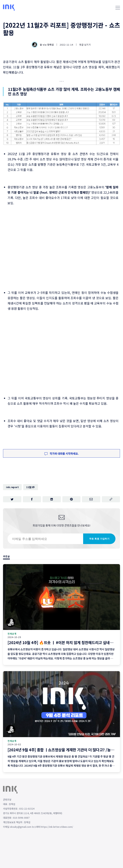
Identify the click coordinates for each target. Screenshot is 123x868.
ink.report (12, 487)
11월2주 (31, 487)
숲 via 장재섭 (43, 45)
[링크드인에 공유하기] (52, 499)
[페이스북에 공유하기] (32, 499)
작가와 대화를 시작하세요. (62, 453)
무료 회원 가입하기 (99, 539)
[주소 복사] (111, 499)
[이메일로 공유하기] (91, 499)
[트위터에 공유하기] (12, 499)
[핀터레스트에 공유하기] (72, 499)
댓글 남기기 (85, 45)
